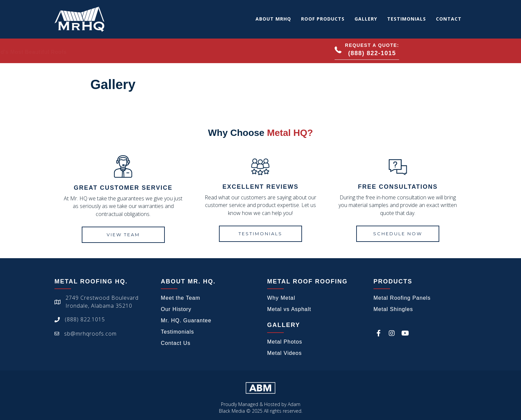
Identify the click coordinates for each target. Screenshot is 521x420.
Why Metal (281, 298)
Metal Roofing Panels (402, 298)
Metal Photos (285, 342)
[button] (367, 51)
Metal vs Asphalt (289, 309)
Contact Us (176, 343)
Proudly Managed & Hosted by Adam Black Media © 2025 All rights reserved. (261, 408)
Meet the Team (181, 298)
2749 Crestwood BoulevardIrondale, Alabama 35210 (102, 302)
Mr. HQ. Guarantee (186, 320)
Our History (176, 309)
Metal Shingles (393, 309)
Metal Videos (284, 353)
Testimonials (177, 332)
